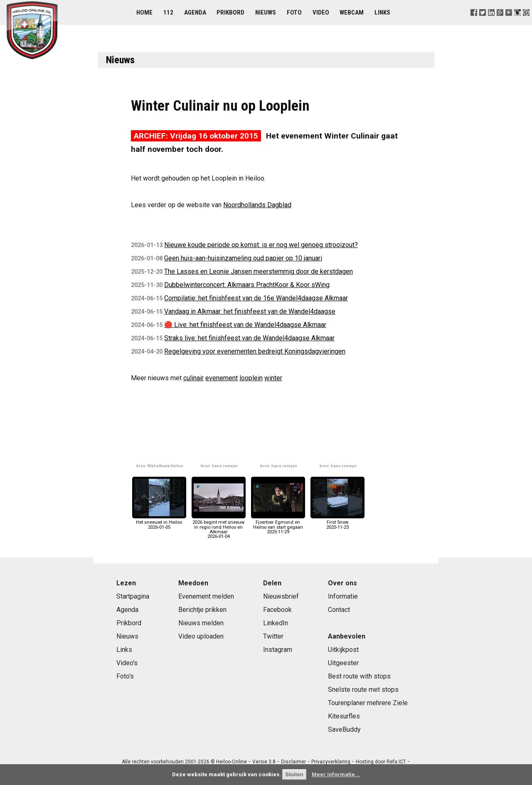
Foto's (125, 676)
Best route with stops (359, 676)
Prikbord (230, 12)
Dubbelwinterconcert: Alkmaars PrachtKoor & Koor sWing (247, 285)
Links (382, 12)
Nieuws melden (201, 623)
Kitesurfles (344, 716)
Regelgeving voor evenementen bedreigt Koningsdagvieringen (255, 351)
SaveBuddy (344, 729)
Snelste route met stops (363, 690)
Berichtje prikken (202, 610)
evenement (222, 378)
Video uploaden (201, 636)
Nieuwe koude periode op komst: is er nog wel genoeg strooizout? (261, 245)
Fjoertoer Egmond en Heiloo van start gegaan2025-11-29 (278, 525)
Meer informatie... (336, 774)
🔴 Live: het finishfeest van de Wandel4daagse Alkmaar (245, 325)
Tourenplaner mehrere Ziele (368, 703)
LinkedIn (276, 623)
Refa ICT (396, 762)
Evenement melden (206, 596)
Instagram (278, 650)
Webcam (352, 12)
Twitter (273, 636)
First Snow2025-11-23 (337, 522)
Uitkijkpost (343, 650)
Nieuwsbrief (281, 596)
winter (273, 378)
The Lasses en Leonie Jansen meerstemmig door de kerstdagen (259, 271)
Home (144, 12)
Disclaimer (293, 762)
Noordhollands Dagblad (257, 205)
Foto (294, 12)
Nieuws (266, 12)
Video (321, 12)
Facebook (277, 610)
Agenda (195, 12)
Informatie (343, 596)
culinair (193, 378)
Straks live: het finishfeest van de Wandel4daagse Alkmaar (249, 338)
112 (168, 12)
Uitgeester (343, 663)
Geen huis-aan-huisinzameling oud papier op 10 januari (243, 258)
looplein (251, 378)
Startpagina (133, 596)
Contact (339, 610)
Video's (127, 663)
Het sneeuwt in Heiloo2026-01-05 (159, 522)
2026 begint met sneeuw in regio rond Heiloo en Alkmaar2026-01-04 (219, 527)
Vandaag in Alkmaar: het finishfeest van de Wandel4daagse (250, 311)
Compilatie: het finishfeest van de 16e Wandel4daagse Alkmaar (256, 298)
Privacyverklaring (331, 762)
